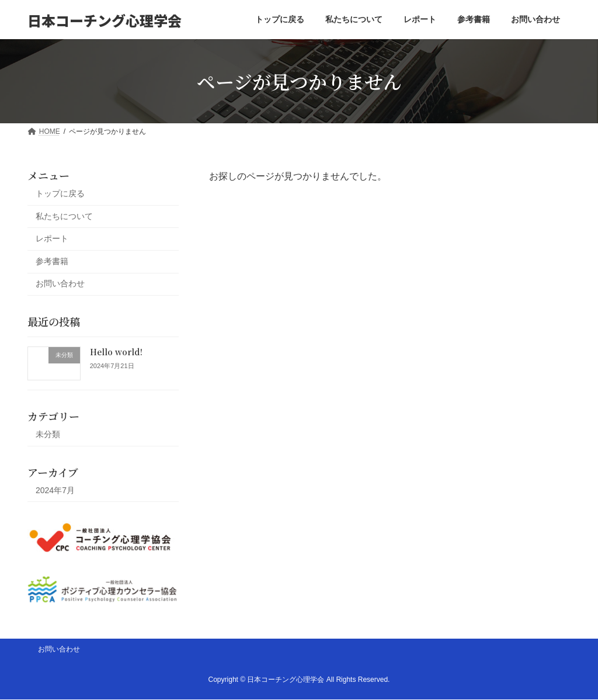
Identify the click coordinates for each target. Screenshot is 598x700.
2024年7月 (55, 490)
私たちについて (64, 216)
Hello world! (116, 352)
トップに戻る (60, 193)
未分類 (48, 434)
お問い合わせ (60, 284)
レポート (52, 238)
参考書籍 (52, 261)
